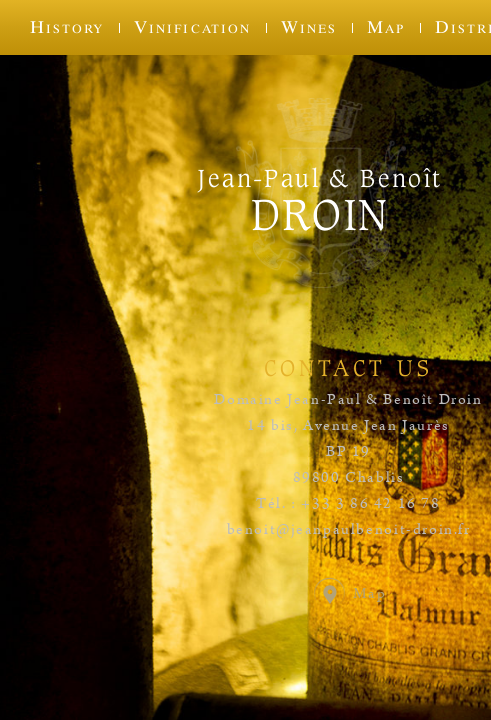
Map (386, 27)
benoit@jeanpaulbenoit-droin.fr (349, 530)
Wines (309, 27)
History (67, 27)
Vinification (192, 27)
